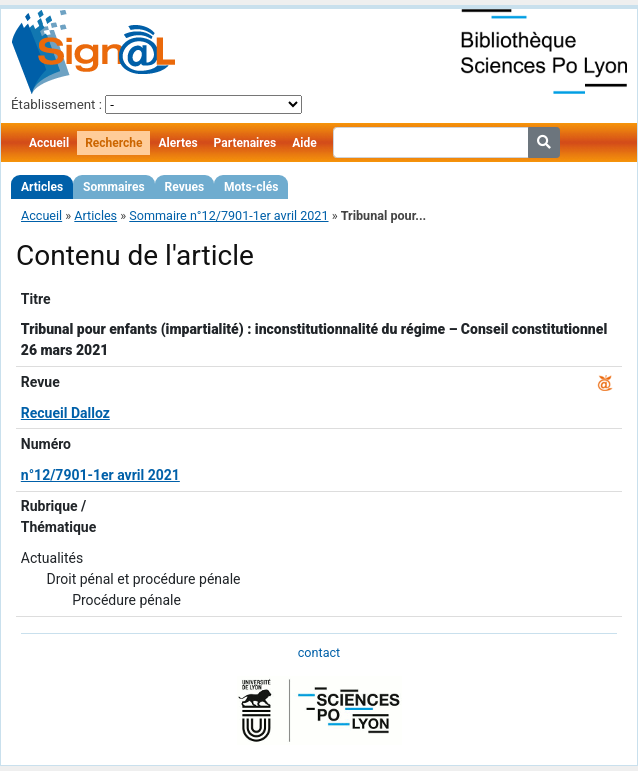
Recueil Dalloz (65, 413)
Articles (42, 187)
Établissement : (56, 104)
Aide (304, 143)
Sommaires (113, 187)
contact (319, 652)
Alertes (177, 143)
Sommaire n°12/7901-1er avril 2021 (228, 215)
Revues (185, 187)
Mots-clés (251, 187)
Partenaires (245, 143)
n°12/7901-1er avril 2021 (100, 475)
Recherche (113, 143)
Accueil (49, 143)
